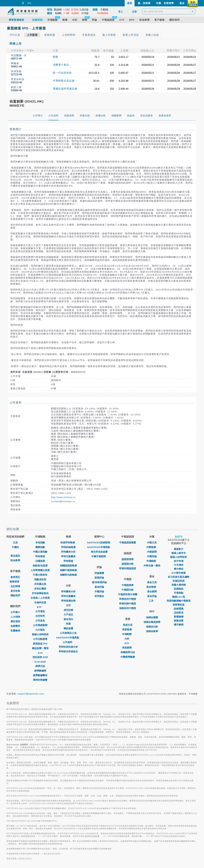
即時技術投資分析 (68, 647)
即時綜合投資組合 (68, 651)
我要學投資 (179, 605)
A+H (40, 653)
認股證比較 (128, 564)
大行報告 (40, 630)
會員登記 (15, 577)
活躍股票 (40, 561)
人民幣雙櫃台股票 (40, 570)
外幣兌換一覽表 (152, 566)
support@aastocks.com (31, 694)
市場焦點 (179, 593)
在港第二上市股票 (40, 598)
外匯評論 (99, 591)
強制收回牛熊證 (128, 608)
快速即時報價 (68, 542)
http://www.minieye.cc (63, 497)
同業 (68, 624)
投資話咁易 (179, 581)
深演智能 (16, 71)
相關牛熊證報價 (68, 570)
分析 (128, 639)
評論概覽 (99, 573)
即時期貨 (40, 556)
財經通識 (179, 609)
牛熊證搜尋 (128, 585)
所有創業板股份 (40, 593)
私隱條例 (15, 631)
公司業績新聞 (40, 625)
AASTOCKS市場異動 (68, 638)
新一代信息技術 (62, 73)
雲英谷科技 (18, 79)
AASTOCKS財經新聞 (99, 542)
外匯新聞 (152, 552)
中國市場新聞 (99, 556)
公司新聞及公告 (68, 633)
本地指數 (40, 542)
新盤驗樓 (179, 617)
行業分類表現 (40, 575)
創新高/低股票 (40, 566)
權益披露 (68, 628)
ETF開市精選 (179, 573)
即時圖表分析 (68, 552)
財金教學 (15, 560)
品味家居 (179, 613)
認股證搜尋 (128, 559)
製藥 (55, 57)
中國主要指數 (40, 552)
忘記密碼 (15, 586)
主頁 (15, 542)
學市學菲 (179, 569)
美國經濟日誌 (128, 652)
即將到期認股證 (128, 568)
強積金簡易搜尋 (152, 622)
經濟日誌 (40, 666)
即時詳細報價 (68, 547)
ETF (40, 607)
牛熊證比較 (128, 590)
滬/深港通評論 (99, 582)
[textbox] (169, 11)
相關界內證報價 (68, 575)
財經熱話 (179, 589)
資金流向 (68, 619)
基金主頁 (152, 582)
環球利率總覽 (40, 680)
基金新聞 (152, 591)
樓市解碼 (179, 625)
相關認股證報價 (68, 566)
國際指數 (40, 547)
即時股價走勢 (68, 601)
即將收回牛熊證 (128, 599)
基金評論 (99, 587)
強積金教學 (152, 631)
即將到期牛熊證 (128, 604)
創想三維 (16, 87)
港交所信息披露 (99, 552)
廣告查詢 (15, 621)
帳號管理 (15, 582)
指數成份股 (40, 579)
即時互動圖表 (68, 556)
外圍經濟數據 (128, 657)
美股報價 (128, 629)
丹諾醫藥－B (19, 55)
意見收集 (15, 591)
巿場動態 (152, 561)
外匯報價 (152, 547)
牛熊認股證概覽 (128, 542)
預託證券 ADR (40, 657)
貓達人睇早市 (179, 553)
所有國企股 (40, 584)
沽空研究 (40, 616)
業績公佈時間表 (40, 634)
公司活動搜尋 (40, 639)
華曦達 (15, 63)
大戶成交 (68, 615)
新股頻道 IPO (40, 644)
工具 (152, 601)
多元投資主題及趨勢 (179, 577)
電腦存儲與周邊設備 (65, 89)
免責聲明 (15, 626)
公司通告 (40, 611)
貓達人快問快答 (179, 557)
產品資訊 (15, 556)
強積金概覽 (152, 617)
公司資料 (68, 642)
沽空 (68, 605)
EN (29, 3)
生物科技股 (40, 602)
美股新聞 (128, 648)
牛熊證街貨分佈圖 (128, 594)
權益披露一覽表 (40, 648)
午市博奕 (179, 565)
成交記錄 (68, 610)
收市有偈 (179, 561)
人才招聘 (15, 617)
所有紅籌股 (40, 589)
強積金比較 (152, 627)
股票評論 (99, 578)
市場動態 (128, 634)
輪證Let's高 (179, 597)
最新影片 (179, 549)
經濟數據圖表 (40, 675)
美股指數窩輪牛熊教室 (179, 601)
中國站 (15, 547)
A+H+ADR (40, 662)
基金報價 (152, 587)
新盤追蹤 (179, 621)
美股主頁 (128, 625)
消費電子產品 (61, 65)
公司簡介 (15, 612)
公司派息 (40, 621)
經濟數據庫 (40, 671)
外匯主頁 (152, 542)
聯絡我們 (15, 595)
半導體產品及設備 (64, 81)
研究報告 (99, 596)
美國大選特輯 (179, 585)
